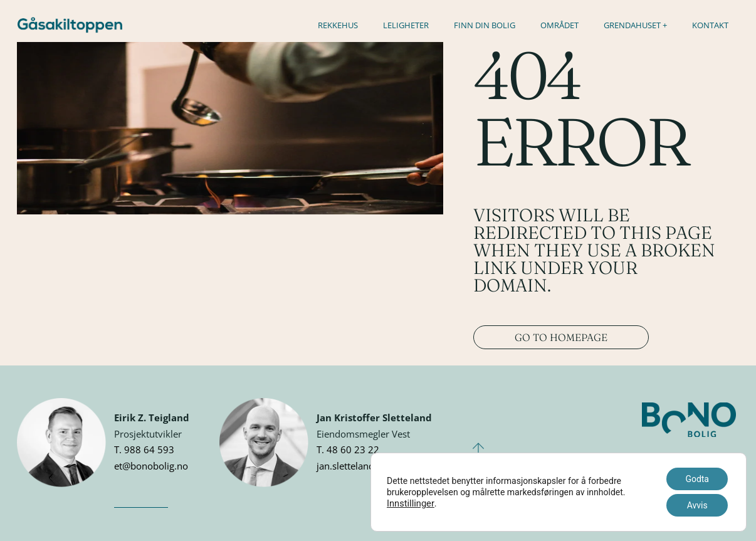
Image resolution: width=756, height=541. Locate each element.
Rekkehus (338, 25)
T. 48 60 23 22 (348, 449)
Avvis (697, 505)
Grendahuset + (635, 25)
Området (559, 25)
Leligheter (406, 25)
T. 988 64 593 (144, 449)
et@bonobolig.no (151, 466)
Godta (697, 479)
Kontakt (710, 25)
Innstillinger (411, 503)
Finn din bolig (485, 25)
